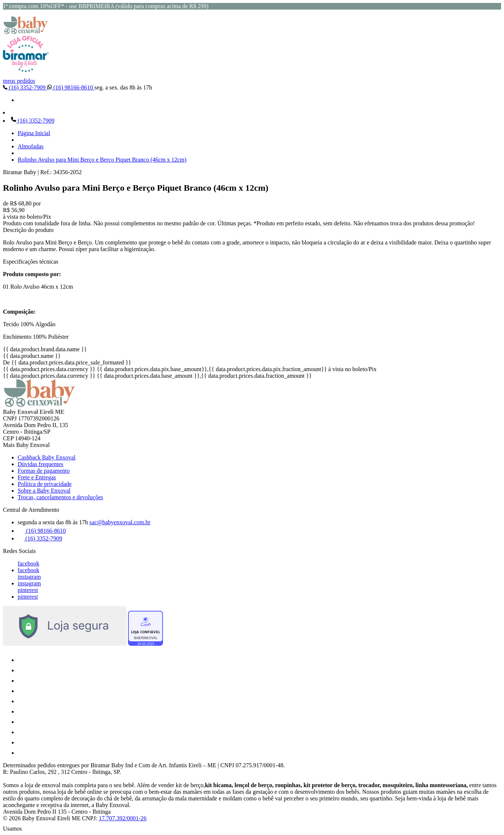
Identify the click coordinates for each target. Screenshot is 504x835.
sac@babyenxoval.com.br (120, 522)
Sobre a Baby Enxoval (44, 491)
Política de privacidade (45, 484)
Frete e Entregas (37, 477)
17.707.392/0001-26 (123, 818)
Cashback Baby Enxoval (47, 457)
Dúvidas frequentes (40, 464)
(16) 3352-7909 (25, 87)
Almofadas (31, 146)
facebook (29, 563)
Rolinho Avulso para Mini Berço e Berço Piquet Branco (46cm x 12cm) (102, 160)
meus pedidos (19, 81)
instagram (29, 577)
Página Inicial (34, 133)
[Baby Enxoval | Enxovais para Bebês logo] (26, 32)
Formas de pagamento (44, 471)
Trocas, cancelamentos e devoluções (60, 497)
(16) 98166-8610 (71, 87)
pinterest (28, 590)
